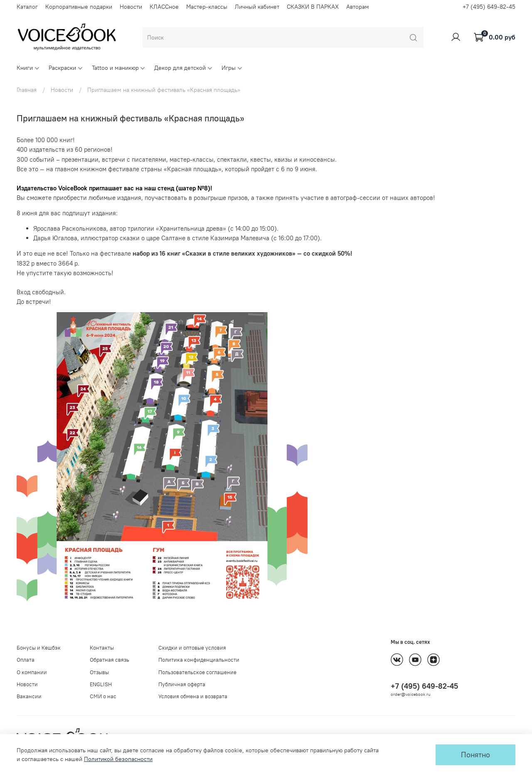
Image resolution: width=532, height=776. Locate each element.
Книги (28, 68)
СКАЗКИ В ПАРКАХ (313, 7)
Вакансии (29, 696)
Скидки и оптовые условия (192, 648)
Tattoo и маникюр (119, 68)
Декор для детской (183, 68)
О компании (32, 672)
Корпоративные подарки (79, 7)
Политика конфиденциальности (199, 660)
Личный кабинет (257, 7)
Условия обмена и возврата (193, 696)
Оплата (26, 660)
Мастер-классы (207, 7)
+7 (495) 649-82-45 (489, 7)
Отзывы (99, 672)
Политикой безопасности (118, 759)
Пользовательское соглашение (197, 672)
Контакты (102, 648)
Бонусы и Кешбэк (39, 648)
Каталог (27, 7)
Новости (131, 7)
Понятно (475, 755)
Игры (232, 68)
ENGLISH (101, 684)
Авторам (358, 7)
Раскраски (66, 68)
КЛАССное (164, 7)
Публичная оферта (182, 684)
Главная (27, 90)
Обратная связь (110, 660)
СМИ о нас (103, 696)
